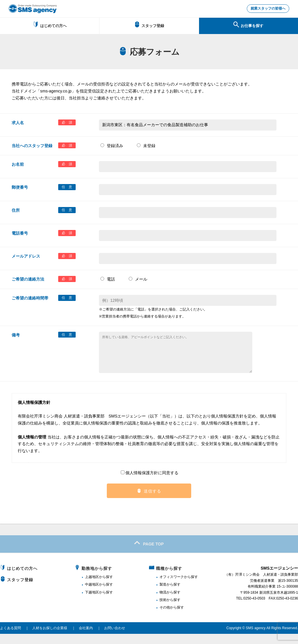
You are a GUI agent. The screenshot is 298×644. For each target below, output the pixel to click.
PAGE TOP (149, 553)
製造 (163, 594)
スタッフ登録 (149, 26)
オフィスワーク (172, 587)
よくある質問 (10, 638)
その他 (165, 617)
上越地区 (92, 587)
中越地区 (92, 594)
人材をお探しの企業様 (50, 638)
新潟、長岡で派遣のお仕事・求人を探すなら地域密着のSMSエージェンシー (33, 9)
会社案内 (86, 638)
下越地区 (92, 602)
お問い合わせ (115, 638)
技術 (163, 610)
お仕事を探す (248, 26)
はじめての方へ (50, 26)
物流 (163, 602)
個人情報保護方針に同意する (150, 483)
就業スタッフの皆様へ (265, 9)
